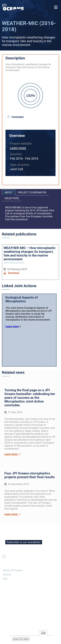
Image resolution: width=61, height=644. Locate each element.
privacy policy (43, 556)
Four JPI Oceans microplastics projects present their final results (30, 475)
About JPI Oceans (13, 570)
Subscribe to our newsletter (24, 542)
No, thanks (24, 639)
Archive (7, 575)
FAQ (5, 579)
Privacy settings (43, 633)
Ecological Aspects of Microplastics (22, 299)
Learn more (18, 148)
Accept (16, 639)
